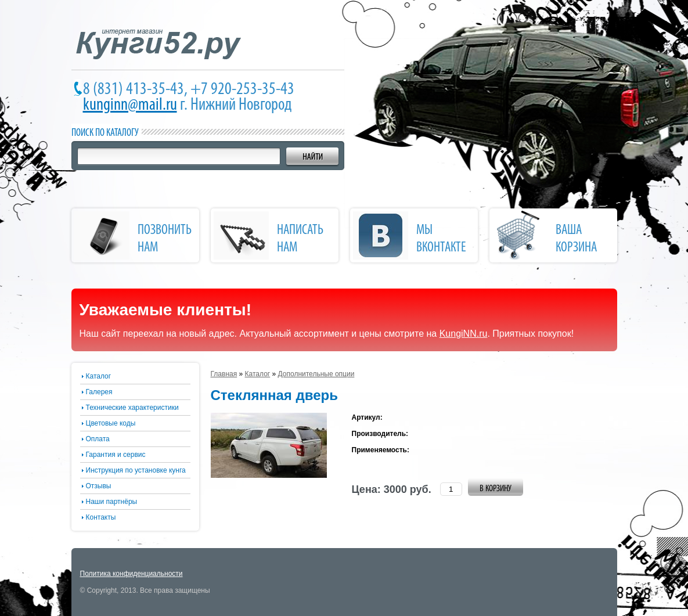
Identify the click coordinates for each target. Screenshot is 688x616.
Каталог (99, 376)
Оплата (98, 439)
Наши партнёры (112, 502)
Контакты (101, 517)
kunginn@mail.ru (130, 105)
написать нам (300, 239)
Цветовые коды (111, 423)
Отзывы (99, 486)
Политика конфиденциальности (132, 574)
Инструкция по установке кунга (136, 470)
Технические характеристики (132, 408)
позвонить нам (165, 239)
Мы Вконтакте (441, 239)
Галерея (99, 392)
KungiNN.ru (464, 334)
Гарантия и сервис (116, 455)
